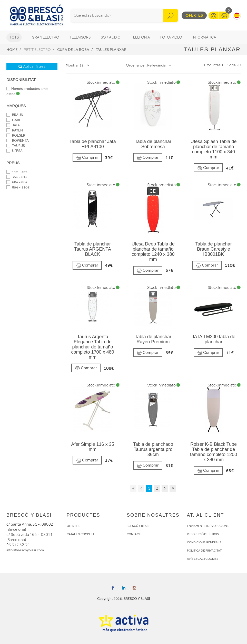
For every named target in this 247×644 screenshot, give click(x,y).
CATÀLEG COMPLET (81, 534)
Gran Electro (46, 37)
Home (12, 50)
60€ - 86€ (17, 182)
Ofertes (194, 15)
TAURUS (16, 146)
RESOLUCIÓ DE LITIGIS (203, 534)
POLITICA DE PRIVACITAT (204, 551)
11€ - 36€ (17, 172)
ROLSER (16, 135)
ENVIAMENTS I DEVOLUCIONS (208, 526)
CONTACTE (135, 534)
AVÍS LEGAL (195, 559)
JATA (13, 125)
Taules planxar (111, 50)
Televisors (80, 37)
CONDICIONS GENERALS (204, 542)
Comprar (87, 158)
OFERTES (73, 526)
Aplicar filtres (32, 67)
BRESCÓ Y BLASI (138, 526)
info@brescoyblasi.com (25, 550)
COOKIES (212, 559)
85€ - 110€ (18, 187)
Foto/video (171, 37)
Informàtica (204, 37)
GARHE (15, 120)
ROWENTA (18, 141)
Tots (14, 37)
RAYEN (15, 130)
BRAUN (15, 115)
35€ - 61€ (17, 177)
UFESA (14, 151)
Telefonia (140, 37)
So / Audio (111, 37)
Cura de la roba (73, 50)
